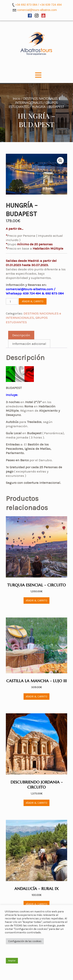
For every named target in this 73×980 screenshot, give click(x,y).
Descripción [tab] (21, 335)
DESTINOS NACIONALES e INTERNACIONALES (38, 101)
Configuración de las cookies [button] (25, 941)
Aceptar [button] (12, 961)
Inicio (17, 99)
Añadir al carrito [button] (36, 600)
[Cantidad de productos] (12, 301)
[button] (60, 161)
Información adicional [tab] (29, 344)
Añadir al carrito (33, 301)
